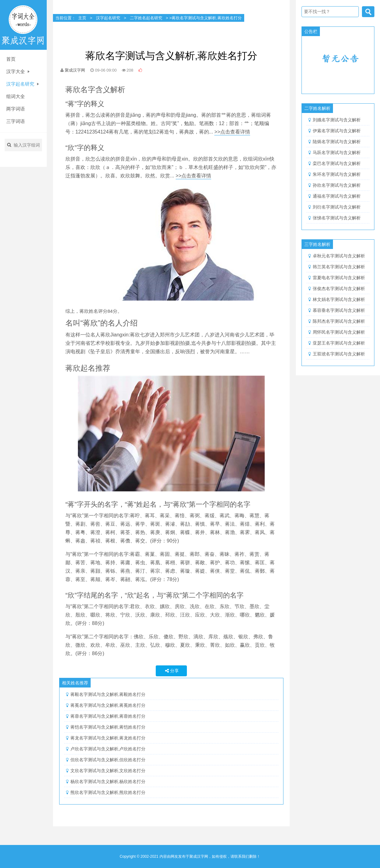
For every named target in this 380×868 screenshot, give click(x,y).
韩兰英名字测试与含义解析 (339, 267)
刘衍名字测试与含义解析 (337, 207)
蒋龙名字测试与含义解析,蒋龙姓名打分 (108, 738)
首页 (11, 59)
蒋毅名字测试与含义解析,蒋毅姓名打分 (108, 694)
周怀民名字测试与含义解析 (339, 332)
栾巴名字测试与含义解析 (337, 163)
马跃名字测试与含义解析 (337, 152)
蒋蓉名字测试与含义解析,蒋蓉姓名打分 (108, 716)
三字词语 (16, 121)
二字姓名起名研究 (146, 18)
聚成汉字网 (75, 70)
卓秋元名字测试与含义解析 (339, 256)
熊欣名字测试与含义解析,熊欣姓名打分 (108, 792)
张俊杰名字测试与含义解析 (339, 289)
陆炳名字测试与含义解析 (337, 142)
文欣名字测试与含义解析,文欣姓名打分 (108, 771)
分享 (171, 671)
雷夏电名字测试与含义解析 (339, 278)
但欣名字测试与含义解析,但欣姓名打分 (108, 760)
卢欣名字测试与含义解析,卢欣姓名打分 (108, 749)
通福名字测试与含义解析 (337, 196)
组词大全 (16, 96)
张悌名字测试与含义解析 (337, 218)
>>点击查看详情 (232, 132)
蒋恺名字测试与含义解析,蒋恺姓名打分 (108, 727)
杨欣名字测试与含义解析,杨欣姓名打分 (108, 781)
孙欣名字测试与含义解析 (337, 185)
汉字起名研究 (23, 84)
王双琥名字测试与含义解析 (339, 354)
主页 (82, 18)
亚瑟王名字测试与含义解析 (339, 343)
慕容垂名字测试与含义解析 (339, 310)
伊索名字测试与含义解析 (337, 131)
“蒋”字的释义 (85, 104)
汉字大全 (18, 71)
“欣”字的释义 (85, 148)
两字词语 (16, 109)
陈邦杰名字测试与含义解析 (339, 321)
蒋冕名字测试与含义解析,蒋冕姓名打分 (108, 705)
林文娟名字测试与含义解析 (339, 299)
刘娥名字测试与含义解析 (337, 120)
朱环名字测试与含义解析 (337, 174)
